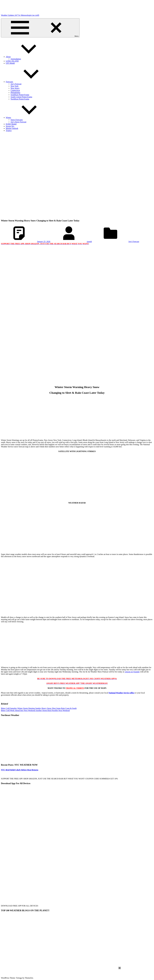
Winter (26, 118)
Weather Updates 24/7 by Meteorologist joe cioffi (20, 15)
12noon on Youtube (132, 672)
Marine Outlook (12, 128)
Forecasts (27, 82)
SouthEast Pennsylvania (20, 95)
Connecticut (15, 90)
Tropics (9, 131)
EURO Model (11, 124)
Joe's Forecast (134, 242)
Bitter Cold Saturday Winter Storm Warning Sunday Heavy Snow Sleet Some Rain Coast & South (39, 708)
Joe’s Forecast (16, 84)
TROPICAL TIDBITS (75, 688)
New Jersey (15, 88)
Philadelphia (15, 93)
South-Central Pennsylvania (21, 97)
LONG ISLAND (12, 61)
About (26, 57)
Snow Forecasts (17, 120)
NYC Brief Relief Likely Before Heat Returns (20, 770)
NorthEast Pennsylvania (20, 99)
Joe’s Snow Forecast (18, 122)
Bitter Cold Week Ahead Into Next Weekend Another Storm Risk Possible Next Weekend (35, 710)
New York (14, 86)
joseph (89, 242)
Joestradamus (16, 59)
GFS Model (10, 63)
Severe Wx (10, 126)
